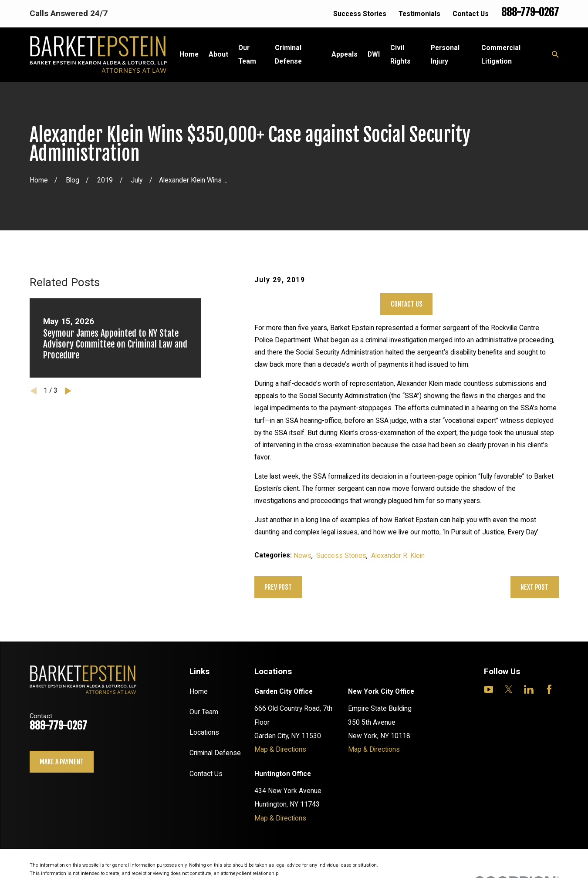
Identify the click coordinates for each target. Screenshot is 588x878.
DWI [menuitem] (374, 54)
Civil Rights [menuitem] (400, 54)
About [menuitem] (218, 54)
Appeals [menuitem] (345, 54)
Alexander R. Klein (398, 556)
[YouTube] (489, 689)
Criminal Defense (215, 753)
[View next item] (68, 391)
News (302, 556)
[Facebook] (549, 689)
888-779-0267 (530, 12)
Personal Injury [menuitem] (445, 54)
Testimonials (419, 14)
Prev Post (278, 587)
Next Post (534, 587)
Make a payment (62, 762)
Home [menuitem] (189, 54)
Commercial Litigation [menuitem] (501, 54)
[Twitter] (509, 689)
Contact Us (471, 14)
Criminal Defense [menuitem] (288, 54)
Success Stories (360, 14)
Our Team (204, 712)
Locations (204, 732)
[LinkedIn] (529, 689)
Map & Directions (280, 749)
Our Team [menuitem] (247, 54)
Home (199, 691)
